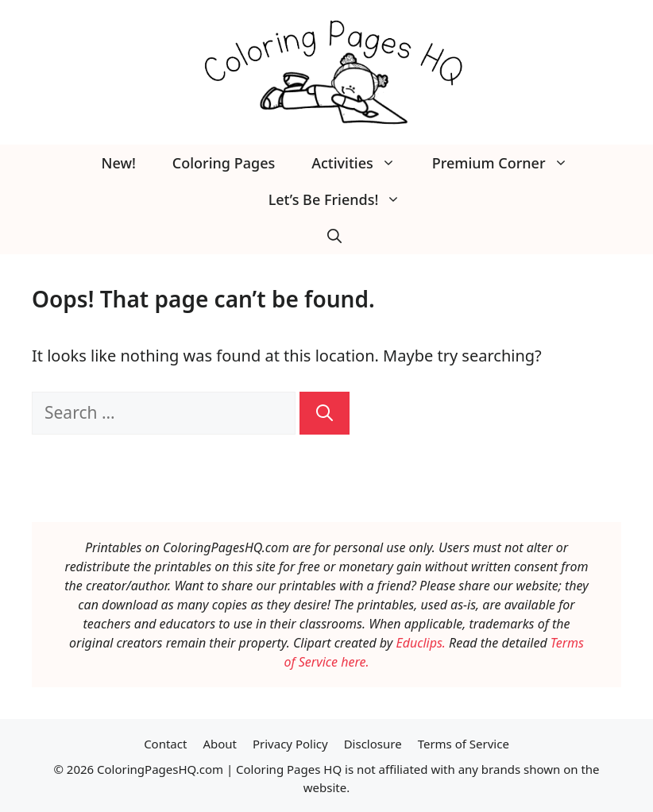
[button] (334, 236)
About (220, 744)
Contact (165, 744)
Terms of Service (464, 744)
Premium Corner (509, 163)
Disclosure (373, 744)
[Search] (325, 413)
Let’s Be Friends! (344, 199)
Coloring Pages (224, 163)
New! (118, 163)
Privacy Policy (290, 744)
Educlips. (421, 643)
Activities (363, 163)
